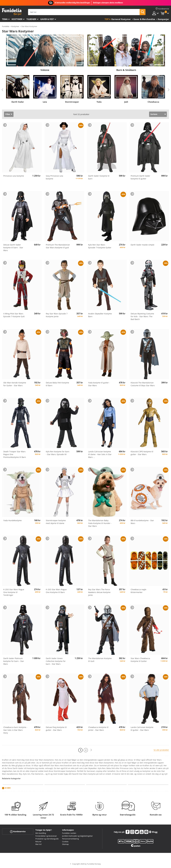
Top (107, 19)
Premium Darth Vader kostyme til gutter (140, 177)
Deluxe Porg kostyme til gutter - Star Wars (56, 729)
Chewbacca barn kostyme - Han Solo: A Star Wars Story (15, 730)
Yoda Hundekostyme (12, 520)
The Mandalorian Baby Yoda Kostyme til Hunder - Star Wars (100, 523)
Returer (38, 842)
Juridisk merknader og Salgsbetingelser (77, 836)
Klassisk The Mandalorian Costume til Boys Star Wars (143, 384)
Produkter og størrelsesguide (47, 839)
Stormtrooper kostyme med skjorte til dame (56, 522)
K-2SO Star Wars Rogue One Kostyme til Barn (56, 591)
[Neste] (91, 750)
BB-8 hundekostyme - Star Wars (142, 522)
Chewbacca (153, 102)
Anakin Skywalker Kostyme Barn (100, 315)
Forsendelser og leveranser (46, 836)
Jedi (126, 102)
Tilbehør (31, 19)
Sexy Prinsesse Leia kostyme (54, 177)
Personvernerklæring (70, 839)
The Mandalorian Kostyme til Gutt (100, 660)
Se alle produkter (161, 750)
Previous (2, 90)
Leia (45, 102)
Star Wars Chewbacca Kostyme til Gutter (140, 660)
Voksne (45, 70)
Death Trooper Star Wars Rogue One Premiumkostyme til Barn (15, 454)
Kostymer (17, 19)
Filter (8, 114)
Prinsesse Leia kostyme (14, 176)
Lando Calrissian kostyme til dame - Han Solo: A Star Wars (100, 454)
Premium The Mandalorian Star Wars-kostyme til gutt (58, 246)
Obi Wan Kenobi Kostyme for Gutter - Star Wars (15, 384)
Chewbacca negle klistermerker (138, 591)
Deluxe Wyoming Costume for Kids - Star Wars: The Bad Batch (142, 316)
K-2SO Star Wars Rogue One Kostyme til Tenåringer (14, 592)
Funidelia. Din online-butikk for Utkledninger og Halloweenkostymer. (12, 12)
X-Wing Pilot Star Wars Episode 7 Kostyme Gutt (14, 315)
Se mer (8, 788)
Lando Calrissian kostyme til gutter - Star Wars (142, 729)
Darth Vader (18, 102)
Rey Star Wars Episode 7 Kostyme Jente (57, 315)
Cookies (65, 842)
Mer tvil (38, 844)
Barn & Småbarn (126, 70)
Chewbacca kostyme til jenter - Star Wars (98, 729)
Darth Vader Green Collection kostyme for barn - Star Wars (56, 661)
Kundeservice (18, 832)
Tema (5, 19)
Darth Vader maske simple (142, 245)
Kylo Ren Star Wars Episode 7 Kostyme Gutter (100, 246)
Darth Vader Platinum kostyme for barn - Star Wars (14, 661)
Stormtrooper (72, 102)
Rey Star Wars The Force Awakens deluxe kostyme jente (99, 592)
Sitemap (65, 844)
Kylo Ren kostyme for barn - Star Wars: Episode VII (58, 453)
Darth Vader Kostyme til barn (99, 177)
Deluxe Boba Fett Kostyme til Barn (57, 384)
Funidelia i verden (69, 833)
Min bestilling (41, 833)
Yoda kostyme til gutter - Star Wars (99, 384)
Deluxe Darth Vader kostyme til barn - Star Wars (13, 248)
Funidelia (6, 26)
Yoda (99, 102)
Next (169, 90)
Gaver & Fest (47, 19)
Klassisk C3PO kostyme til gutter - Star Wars (142, 453)
